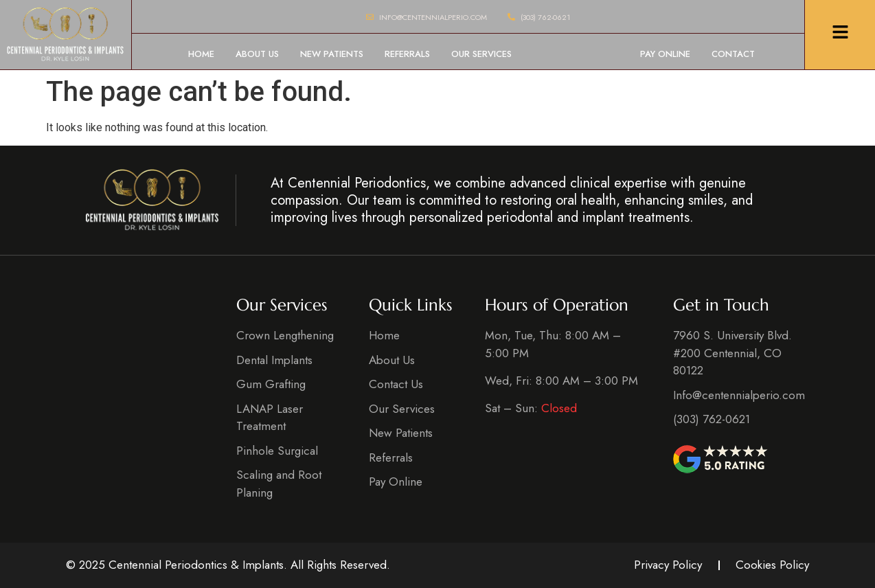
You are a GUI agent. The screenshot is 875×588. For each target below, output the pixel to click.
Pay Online (665, 54)
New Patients (332, 54)
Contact (733, 54)
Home (201, 54)
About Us (257, 54)
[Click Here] (840, 34)
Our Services (481, 54)
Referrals (407, 54)
